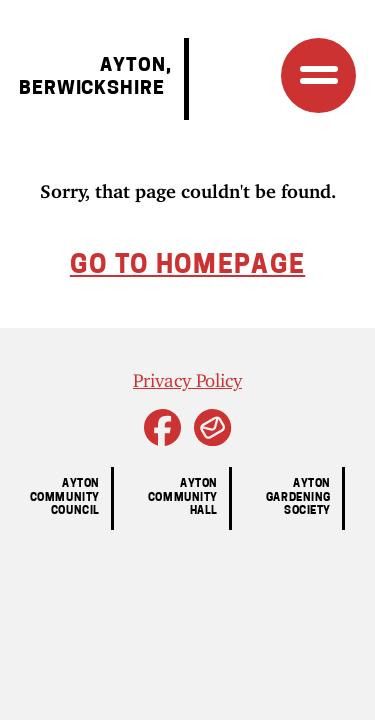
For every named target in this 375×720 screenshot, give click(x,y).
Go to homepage (187, 266)
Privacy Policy (187, 376)
